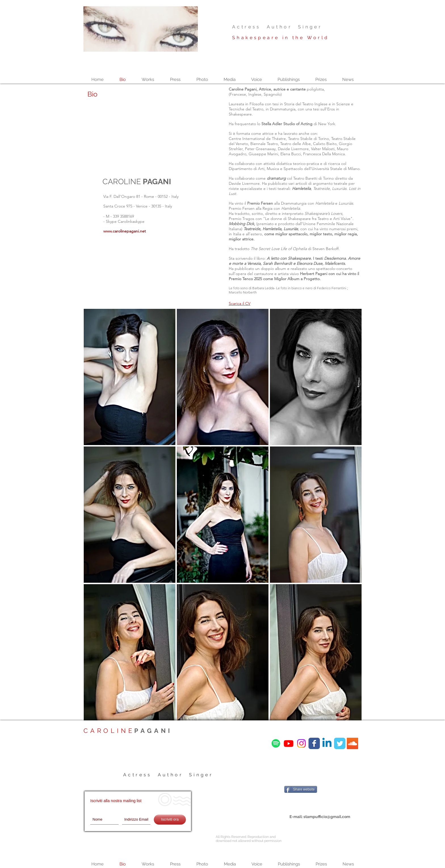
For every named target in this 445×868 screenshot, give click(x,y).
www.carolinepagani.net (125, 231)
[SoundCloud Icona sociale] (352, 743)
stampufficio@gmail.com (327, 817)
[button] (130, 377)
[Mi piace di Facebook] (320, 779)
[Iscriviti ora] (170, 820)
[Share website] (301, 789)
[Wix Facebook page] (314, 743)
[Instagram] (301, 743)
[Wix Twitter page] (340, 743)
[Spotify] (276, 743)
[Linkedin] (327, 743)
